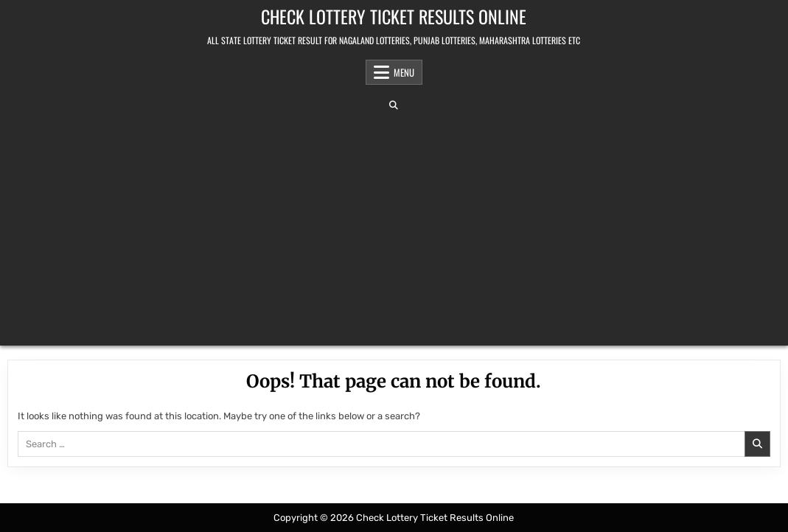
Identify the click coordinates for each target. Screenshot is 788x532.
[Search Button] (394, 105)
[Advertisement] (394, 228)
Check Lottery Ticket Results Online (394, 16)
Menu (404, 72)
